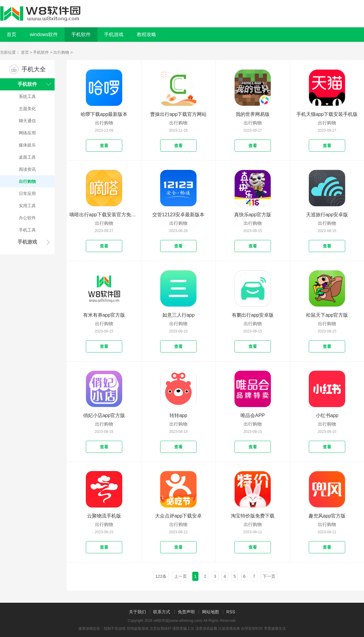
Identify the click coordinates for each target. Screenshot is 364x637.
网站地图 (211, 612)
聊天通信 (27, 121)
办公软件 (27, 218)
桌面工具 (27, 157)
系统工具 (27, 96)
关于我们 (137, 612)
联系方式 (162, 612)
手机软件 (41, 52)
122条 (161, 576)
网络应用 (27, 133)
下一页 (269, 576)
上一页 (180, 576)
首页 (12, 34)
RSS (231, 612)
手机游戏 (27, 242)
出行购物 (61, 52)
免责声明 (186, 612)
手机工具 (27, 230)
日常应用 (27, 194)
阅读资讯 (27, 169)
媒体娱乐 (27, 145)
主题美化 (27, 109)
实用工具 (27, 206)
